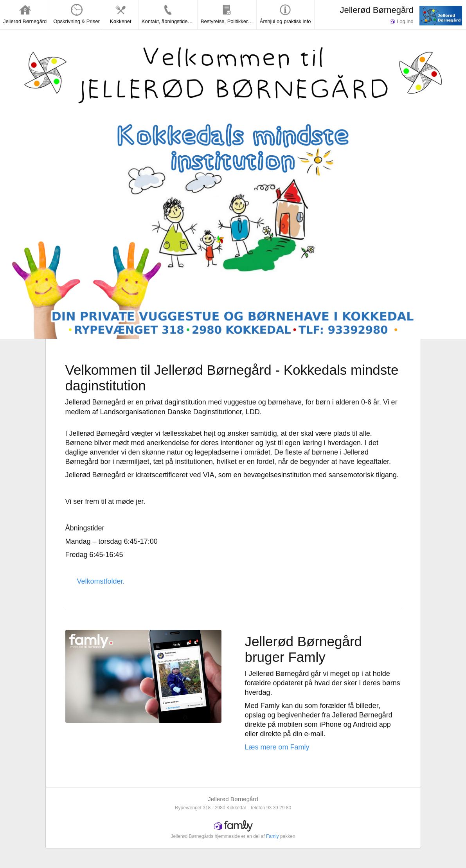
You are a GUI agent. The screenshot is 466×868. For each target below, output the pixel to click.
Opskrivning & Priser (76, 14)
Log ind (401, 21)
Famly (273, 836)
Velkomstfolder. (101, 581)
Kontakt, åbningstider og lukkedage (169, 14)
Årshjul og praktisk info (285, 14)
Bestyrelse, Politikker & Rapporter (229, 14)
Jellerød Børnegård (376, 10)
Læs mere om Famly (277, 747)
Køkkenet (121, 14)
